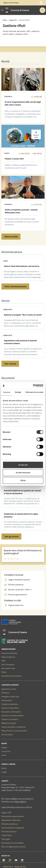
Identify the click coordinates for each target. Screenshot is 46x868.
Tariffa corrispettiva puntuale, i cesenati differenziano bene (21, 211)
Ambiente (8, 309)
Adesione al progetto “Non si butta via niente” (23, 315)
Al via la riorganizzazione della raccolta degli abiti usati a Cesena (23, 103)
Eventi (4, 768)
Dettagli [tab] (18, 392)
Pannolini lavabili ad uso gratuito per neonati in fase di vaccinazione (22, 492)
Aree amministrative (9, 653)
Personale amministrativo (11, 676)
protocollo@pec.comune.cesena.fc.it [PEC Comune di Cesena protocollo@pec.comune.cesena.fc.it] (19, 799)
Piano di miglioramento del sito (13, 847)
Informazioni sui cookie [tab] (34, 392)
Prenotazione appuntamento (13, 816)
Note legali (6, 839)
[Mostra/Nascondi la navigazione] (2, 10)
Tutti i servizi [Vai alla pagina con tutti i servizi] (10, 364)
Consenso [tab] (7, 392)
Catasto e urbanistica (10, 704)
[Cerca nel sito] (42, 10)
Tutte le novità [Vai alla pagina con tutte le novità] (11, 237)
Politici (4, 672)
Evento (7, 153)
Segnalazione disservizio (11, 820)
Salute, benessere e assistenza (13, 727)
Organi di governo (8, 657)
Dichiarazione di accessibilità (12, 843)
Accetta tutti (23, 465)
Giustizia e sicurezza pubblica (13, 715)
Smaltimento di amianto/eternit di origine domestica (21, 515)
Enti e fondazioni (8, 664)
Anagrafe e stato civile (10, 697)
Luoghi (4, 772)
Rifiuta (23, 480)
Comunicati (6, 751)
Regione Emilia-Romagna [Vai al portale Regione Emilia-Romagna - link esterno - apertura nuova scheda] (11, 3)
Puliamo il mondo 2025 (14, 159)
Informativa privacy (9, 831)
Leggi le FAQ (6, 812)
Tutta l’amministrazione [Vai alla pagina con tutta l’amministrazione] (15, 286)
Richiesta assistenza (9, 824)
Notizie (4, 748)
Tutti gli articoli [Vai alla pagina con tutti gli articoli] (11, 536)
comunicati (8, 97)
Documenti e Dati (8, 668)
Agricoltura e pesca (9, 689)
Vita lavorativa (7, 734)
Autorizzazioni (7, 700)
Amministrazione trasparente (13, 828)
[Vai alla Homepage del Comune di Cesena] (17, 10)
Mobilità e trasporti (9, 723)
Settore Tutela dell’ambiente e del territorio (22, 266)
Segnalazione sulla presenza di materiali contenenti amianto (20, 342)
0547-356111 (21, 802)
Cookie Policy (7, 835)
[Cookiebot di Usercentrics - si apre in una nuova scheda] (33, 386)
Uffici (3, 661)
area (6, 261)
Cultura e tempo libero (10, 708)
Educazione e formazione (11, 712)
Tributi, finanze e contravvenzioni (14, 731)
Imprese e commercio (10, 719)
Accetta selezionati (23, 473)
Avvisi (4, 755)
